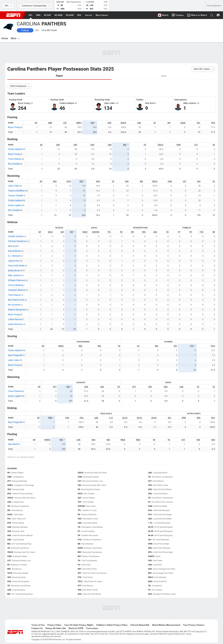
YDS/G (123, 123)
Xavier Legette (15, 205)
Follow (25, 30)
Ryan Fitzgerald (15, 355)
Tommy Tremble (16, 196)
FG (138, 346)
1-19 (111, 418)
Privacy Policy (54, 625)
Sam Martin (13, 444)
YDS (93, 123)
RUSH (61, 346)
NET (108, 440)
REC (55, 181)
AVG (109, 123)
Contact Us (37, 628)
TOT (73, 232)
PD (121, 232)
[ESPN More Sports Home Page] (102, 15)
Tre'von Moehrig (15, 285)
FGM (51, 418)
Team (164, 76)
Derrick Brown (15, 251)
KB (214, 232)
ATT (65, 123)
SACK (183, 123)
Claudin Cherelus (16, 236)
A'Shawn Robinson (17, 280)
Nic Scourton (14, 305)
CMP (50, 123)
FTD (202, 232)
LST (196, 145)
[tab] (59, 76)
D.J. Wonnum (14, 256)
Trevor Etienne (15, 159)
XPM (184, 418)
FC (214, 387)
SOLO (50, 232)
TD (155, 123)
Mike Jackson (14, 275)
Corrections (92, 628)
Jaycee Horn (14, 261)
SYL (199, 123)
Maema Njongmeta (17, 310)
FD (214, 145)
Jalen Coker (14, 186)
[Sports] (8, 6)
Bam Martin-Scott (16, 300)
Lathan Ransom (15, 319)
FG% (82, 418)
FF (179, 232)
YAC (199, 181)
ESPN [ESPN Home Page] (13, 15)
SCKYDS (96, 232)
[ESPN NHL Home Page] (79, 15)
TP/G (213, 346)
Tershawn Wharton (17, 290)
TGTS (69, 181)
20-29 (125, 418)
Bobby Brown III (15, 271)
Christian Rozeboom (17, 241)
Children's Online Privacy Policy (112, 625)
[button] (212, 15)
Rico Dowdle (14, 164)
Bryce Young (14, 127)
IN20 (138, 440)
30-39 (139, 418)
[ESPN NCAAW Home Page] (70, 15)
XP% (213, 418)
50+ (169, 418)
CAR (58, 145)
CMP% (79, 123)
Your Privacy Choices (194, 625)
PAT (157, 346)
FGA (67, 418)
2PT (175, 346)
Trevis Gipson (14, 295)
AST (62, 232)
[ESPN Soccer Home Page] (89, 15)
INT (169, 123)
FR (191, 232)
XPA (199, 418)
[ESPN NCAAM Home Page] (58, 15)
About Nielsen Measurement (166, 625)
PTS (193, 346)
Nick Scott (13, 246)
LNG (139, 123)
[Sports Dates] (35, 6)
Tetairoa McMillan (16, 191)
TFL (109, 232)
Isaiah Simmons (16, 324)
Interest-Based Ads (140, 625)
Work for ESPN (76, 628)
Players (59, 76)
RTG (213, 123)
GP (36, 123)
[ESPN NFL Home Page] (31, 15)
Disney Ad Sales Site (56, 628)
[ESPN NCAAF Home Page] (47, 15)
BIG (126, 145)
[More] (166, 38)
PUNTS (47, 440)
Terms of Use (38, 625)
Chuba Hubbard (15, 149)
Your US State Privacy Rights (79, 625)
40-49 (154, 418)
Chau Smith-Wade (16, 266)
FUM (178, 145)
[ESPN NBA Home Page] (38, 15)
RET (99, 346)
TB (154, 440)
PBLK (123, 440)
